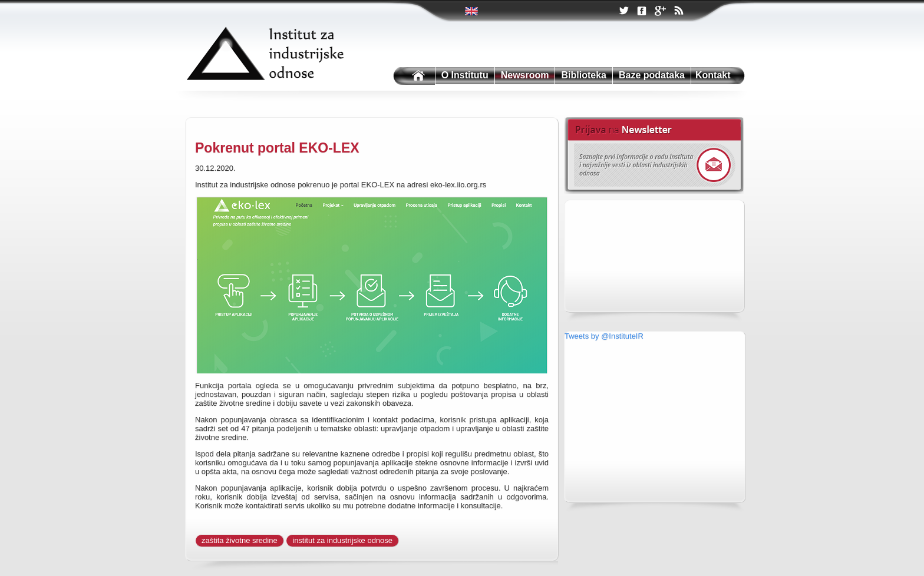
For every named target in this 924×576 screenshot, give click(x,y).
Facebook (642, 11)
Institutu (413, 76)
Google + (660, 12)
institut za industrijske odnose (342, 540)
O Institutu (465, 75)
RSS (678, 12)
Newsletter (654, 155)
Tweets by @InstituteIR (604, 336)
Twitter (472, 11)
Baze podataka (652, 75)
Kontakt (713, 75)
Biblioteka (583, 75)
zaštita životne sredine (240, 540)
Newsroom (525, 75)
